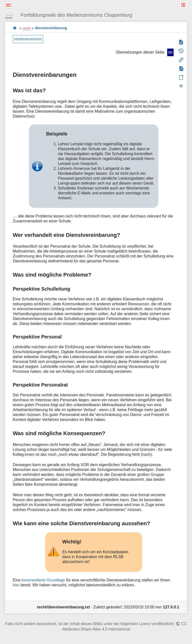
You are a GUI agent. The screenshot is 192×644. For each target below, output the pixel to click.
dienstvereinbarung (51, 28)
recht (26, 28)
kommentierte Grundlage (43, 580)
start (15, 28)
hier (16, 585)
